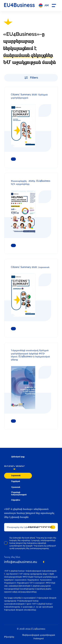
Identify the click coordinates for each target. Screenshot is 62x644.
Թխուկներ (9, 637)
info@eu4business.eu (21, 562)
